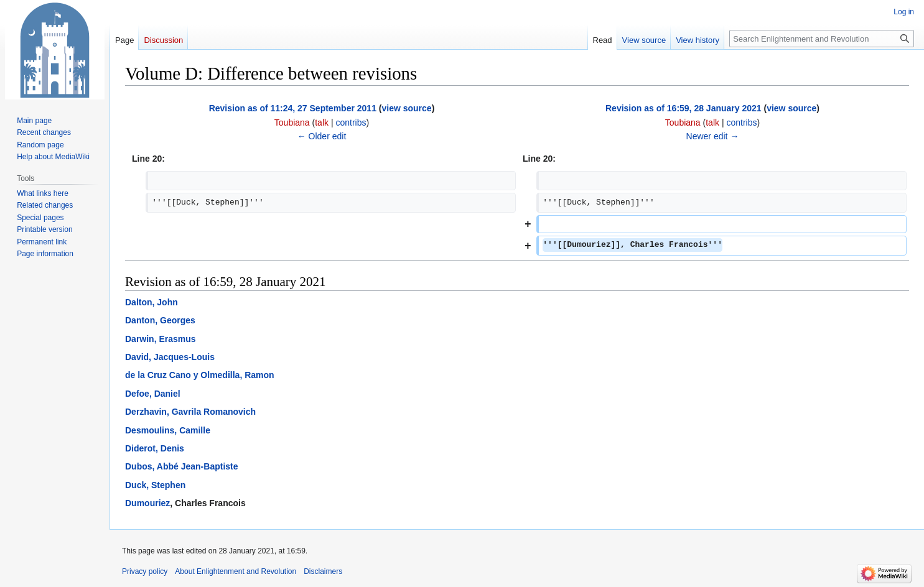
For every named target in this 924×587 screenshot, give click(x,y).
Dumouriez (147, 503)
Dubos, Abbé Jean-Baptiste (182, 466)
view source (406, 108)
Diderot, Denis (155, 448)
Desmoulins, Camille (168, 430)
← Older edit (322, 136)
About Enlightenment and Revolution (236, 571)
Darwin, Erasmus (161, 339)
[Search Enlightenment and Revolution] (822, 39)
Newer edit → (713, 136)
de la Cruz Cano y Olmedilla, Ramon (200, 375)
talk (322, 122)
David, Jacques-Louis (170, 357)
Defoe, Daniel (153, 394)
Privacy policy (145, 571)
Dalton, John (152, 302)
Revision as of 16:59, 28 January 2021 (684, 108)
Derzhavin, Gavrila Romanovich (190, 412)
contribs (351, 122)
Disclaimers (323, 571)
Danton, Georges (160, 320)
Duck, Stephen (155, 485)
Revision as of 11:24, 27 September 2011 (293, 108)
